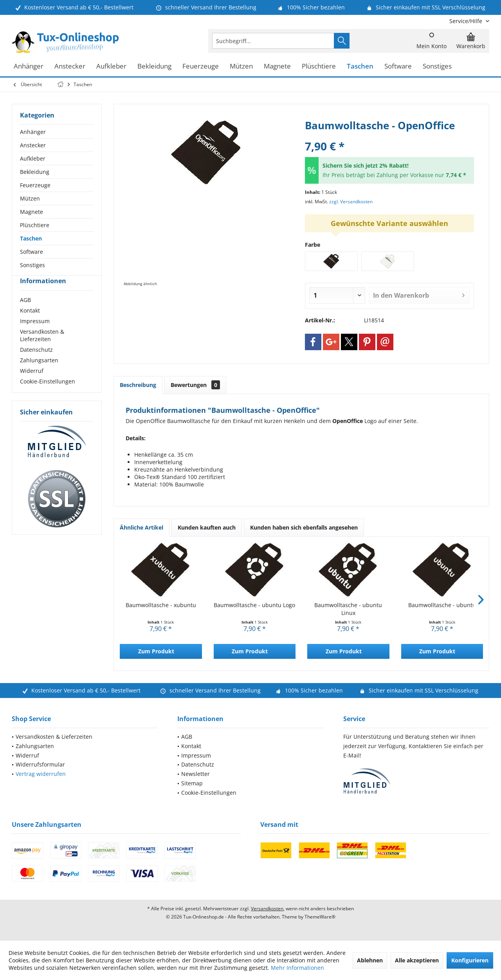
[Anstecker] (70, 66)
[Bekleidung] (154, 66)
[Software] (398, 66)
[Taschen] (360, 66)
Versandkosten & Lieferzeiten (42, 349)
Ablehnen (370, 960)
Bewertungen (195, 385)
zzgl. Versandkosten (351, 202)
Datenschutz (36, 364)
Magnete (32, 212)
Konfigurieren (470, 960)
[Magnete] (277, 66)
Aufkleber (33, 158)
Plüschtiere (35, 225)
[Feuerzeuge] (201, 66)
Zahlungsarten (39, 374)
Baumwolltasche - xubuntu (161, 605)
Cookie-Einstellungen (48, 395)
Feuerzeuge (35, 185)
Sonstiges (32, 265)
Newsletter (196, 774)
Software (32, 252)
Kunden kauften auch (207, 527)
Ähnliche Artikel (141, 527)
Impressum (35, 335)
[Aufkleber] (111, 66)
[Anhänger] (29, 66)
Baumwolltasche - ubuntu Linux (348, 609)
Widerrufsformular (40, 764)
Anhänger (33, 132)
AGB (25, 314)
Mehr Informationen (297, 968)
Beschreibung (138, 385)
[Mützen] (241, 66)
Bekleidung (35, 172)
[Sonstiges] (437, 66)
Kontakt (30, 325)
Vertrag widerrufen (41, 774)
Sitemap (192, 783)
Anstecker (33, 145)
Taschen (31, 238)
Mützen (30, 198)
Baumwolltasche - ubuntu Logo (254, 605)
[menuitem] (466, 21)
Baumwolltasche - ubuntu (442, 605)
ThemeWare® (320, 917)
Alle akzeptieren (417, 960)
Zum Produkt (156, 651)
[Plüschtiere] (319, 66)
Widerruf (32, 385)
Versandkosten (267, 909)
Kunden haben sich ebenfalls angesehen (304, 527)
